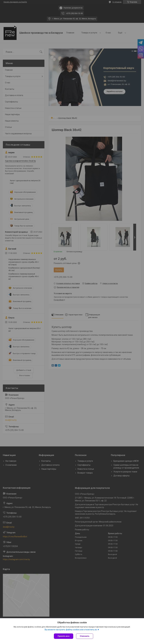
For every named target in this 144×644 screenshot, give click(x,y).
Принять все (64, 636)
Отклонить (85, 636)
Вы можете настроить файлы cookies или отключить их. (71, 630)
